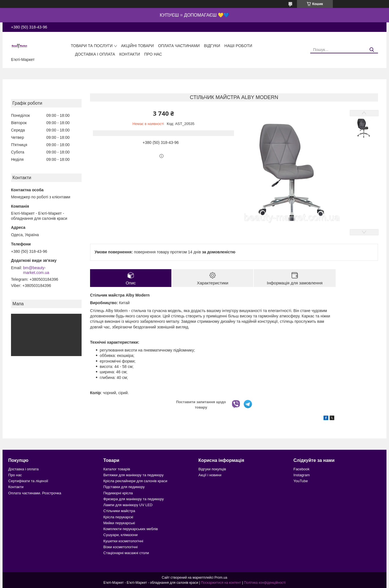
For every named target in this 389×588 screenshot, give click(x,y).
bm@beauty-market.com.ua (36, 270)
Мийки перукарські (119, 523)
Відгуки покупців (212, 469)
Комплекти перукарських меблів (131, 529)
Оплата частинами (179, 46)
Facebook (301, 469)
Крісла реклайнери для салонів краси (135, 481)
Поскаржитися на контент (221, 583)
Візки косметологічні (121, 547)
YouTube (301, 481)
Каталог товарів (117, 469)
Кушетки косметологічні (123, 541)
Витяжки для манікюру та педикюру (133, 475)
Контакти (130, 54)
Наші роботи (238, 46)
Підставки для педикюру (124, 487)
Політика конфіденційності (265, 583)
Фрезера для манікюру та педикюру (134, 499)
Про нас (153, 54)
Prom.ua (221, 578)
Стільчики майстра (119, 511)
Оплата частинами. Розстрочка (35, 493)
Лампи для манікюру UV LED (128, 505)
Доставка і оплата (95, 54)
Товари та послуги (92, 46)
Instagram (301, 475)
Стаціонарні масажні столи (126, 553)
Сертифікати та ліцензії (28, 481)
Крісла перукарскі (118, 517)
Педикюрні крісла (118, 493)
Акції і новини (210, 475)
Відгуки (212, 46)
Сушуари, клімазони (120, 535)
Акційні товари (137, 46)
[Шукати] (372, 50)
